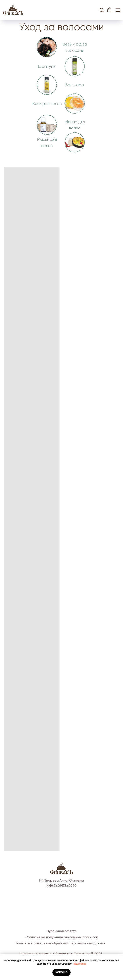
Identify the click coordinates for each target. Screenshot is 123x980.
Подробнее (80, 964)
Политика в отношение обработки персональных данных (60, 943)
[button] (102, 10)
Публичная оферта (61, 931)
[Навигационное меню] (118, 10)
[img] (75, 66)
